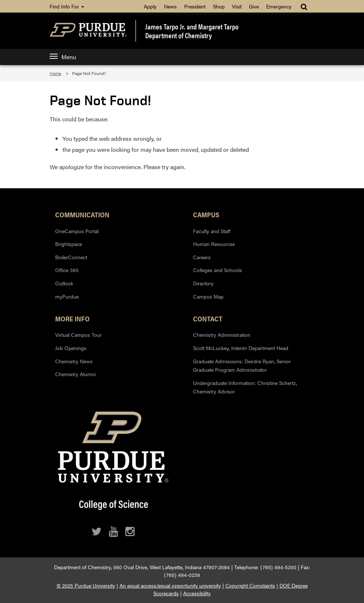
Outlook (64, 283)
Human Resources (214, 244)
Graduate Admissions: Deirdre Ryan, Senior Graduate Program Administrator (242, 365)
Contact (208, 318)
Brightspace (69, 244)
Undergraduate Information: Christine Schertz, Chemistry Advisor (245, 387)
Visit (237, 6)
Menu (63, 57)
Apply (150, 6)
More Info (72, 318)
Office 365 (67, 270)
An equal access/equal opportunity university (170, 585)
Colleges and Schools (217, 270)
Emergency (279, 6)
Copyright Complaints (250, 585)
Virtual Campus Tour (78, 335)
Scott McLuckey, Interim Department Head (241, 348)
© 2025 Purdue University (86, 585)
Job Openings (71, 348)
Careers (202, 257)
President (195, 6)
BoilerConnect (71, 257)
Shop (219, 6)
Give (254, 6)
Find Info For (67, 6)
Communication (82, 214)
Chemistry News (74, 361)
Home (55, 73)
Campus (206, 214)
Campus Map (208, 296)
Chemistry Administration (222, 335)
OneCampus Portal (77, 231)
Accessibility (197, 593)
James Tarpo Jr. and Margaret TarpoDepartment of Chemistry (192, 31)
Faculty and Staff (212, 231)
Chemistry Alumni (75, 374)
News (170, 6)
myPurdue (67, 296)
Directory (203, 283)
